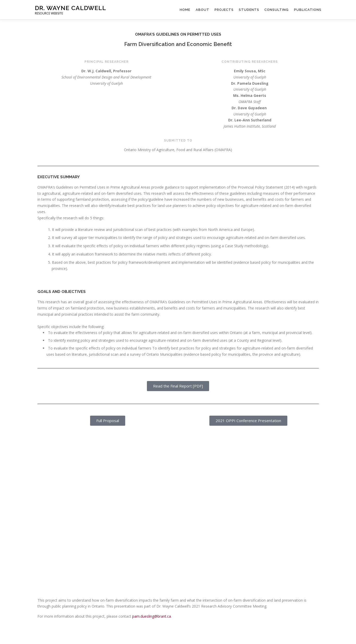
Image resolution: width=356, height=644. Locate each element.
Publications (308, 10)
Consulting (277, 10)
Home (185, 10)
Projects (224, 10)
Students (249, 10)
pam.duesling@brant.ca (152, 616)
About (203, 10)
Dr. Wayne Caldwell (70, 8)
